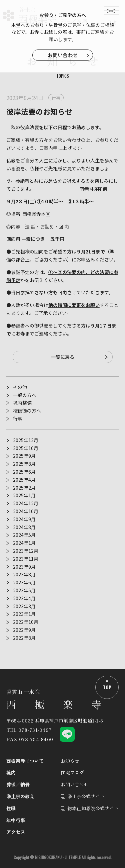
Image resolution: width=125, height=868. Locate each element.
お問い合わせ (63, 55)
